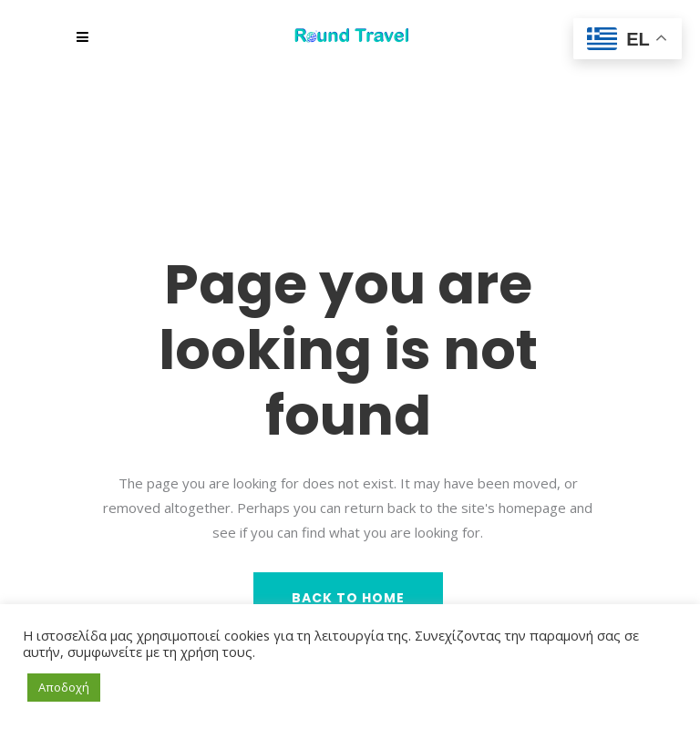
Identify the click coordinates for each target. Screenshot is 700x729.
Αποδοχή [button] (64, 687)
